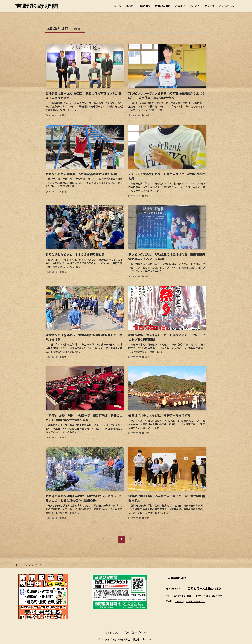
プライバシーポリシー (135, 632)
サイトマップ (112, 632)
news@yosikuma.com (190, 601)
